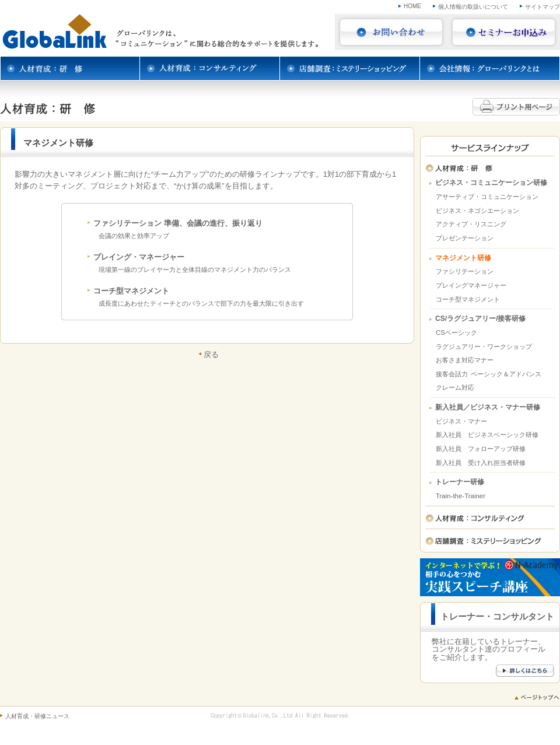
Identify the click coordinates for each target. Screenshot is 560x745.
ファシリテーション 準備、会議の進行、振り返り (178, 223)
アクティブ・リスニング (471, 224)
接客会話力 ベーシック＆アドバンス (489, 374)
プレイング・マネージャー (139, 257)
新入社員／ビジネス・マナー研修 (488, 408)
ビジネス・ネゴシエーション (477, 211)
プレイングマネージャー (471, 285)
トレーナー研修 (460, 482)
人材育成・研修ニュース (37, 716)
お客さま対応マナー (465, 360)
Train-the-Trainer (461, 496)
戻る (211, 354)
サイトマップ (542, 7)
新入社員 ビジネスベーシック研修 (487, 435)
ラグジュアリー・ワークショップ (484, 347)
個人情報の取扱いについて (473, 7)
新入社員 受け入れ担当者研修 (481, 463)
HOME (412, 6)
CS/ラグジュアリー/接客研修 (481, 319)
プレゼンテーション (465, 238)
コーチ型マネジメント (131, 291)
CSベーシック (456, 333)
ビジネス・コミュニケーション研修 (491, 183)
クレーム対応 (455, 387)
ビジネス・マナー (461, 421)
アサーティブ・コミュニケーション (487, 197)
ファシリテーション (465, 271)
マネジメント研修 (463, 258)
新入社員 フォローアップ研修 (481, 449)
